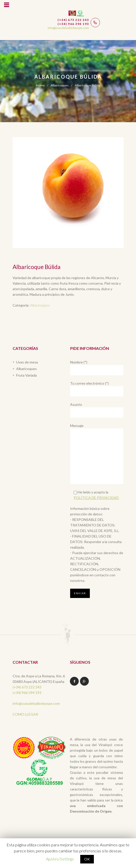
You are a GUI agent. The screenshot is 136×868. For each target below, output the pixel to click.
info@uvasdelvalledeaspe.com (36, 703)
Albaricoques (60, 85)
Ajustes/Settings (60, 859)
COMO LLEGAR (25, 714)
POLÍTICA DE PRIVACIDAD (96, 498)
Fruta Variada (26, 375)
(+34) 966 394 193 (27, 693)
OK (87, 859)
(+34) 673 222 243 (27, 687)
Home (40, 85)
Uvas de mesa (27, 362)
